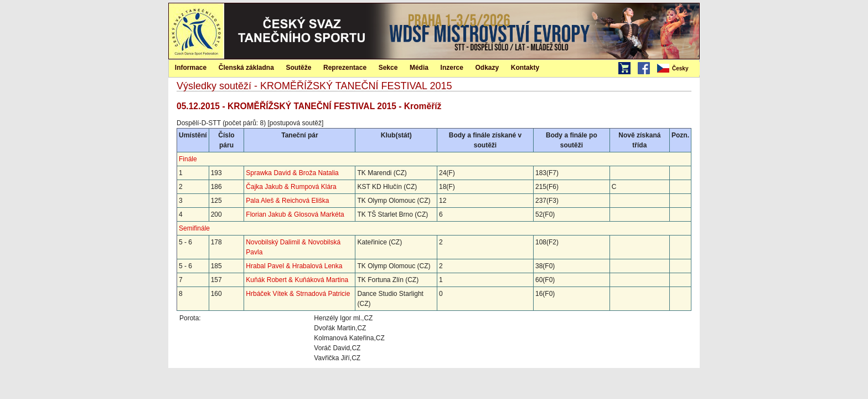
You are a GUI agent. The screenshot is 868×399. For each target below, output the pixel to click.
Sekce (388, 68)
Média (419, 68)
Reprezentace (345, 68)
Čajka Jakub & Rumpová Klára (291, 187)
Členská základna (246, 68)
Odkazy (487, 68)
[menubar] (678, 69)
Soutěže (298, 68)
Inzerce (452, 68)
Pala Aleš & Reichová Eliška (287, 201)
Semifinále (194, 228)
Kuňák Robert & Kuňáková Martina (297, 280)
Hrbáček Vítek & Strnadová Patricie (298, 294)
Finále (188, 159)
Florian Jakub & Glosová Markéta (295, 214)
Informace (191, 68)
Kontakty (525, 68)
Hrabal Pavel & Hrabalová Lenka (294, 266)
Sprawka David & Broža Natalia (292, 173)
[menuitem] (678, 69)
